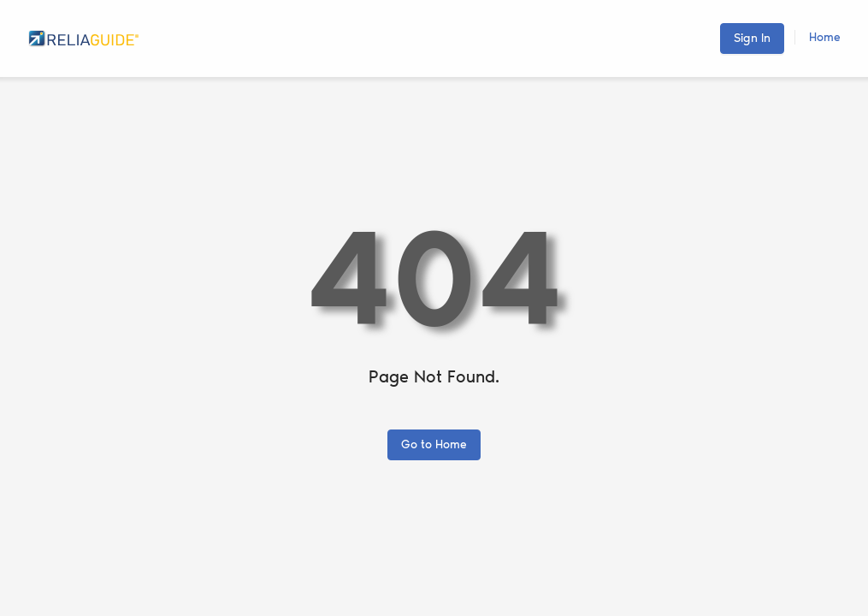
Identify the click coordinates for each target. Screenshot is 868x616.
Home (825, 37)
